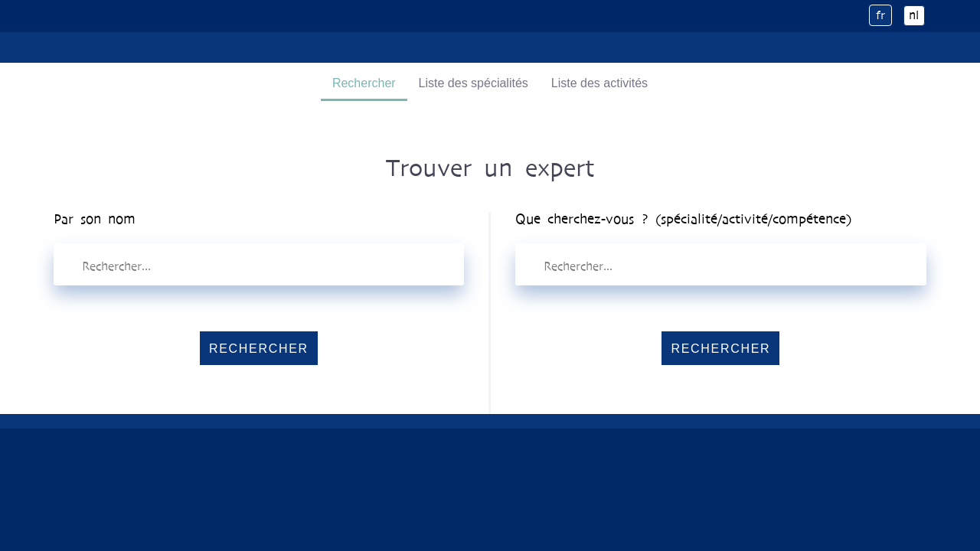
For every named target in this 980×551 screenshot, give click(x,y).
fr (880, 15)
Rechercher (364, 83)
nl (914, 15)
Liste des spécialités (474, 83)
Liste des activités (599, 83)
